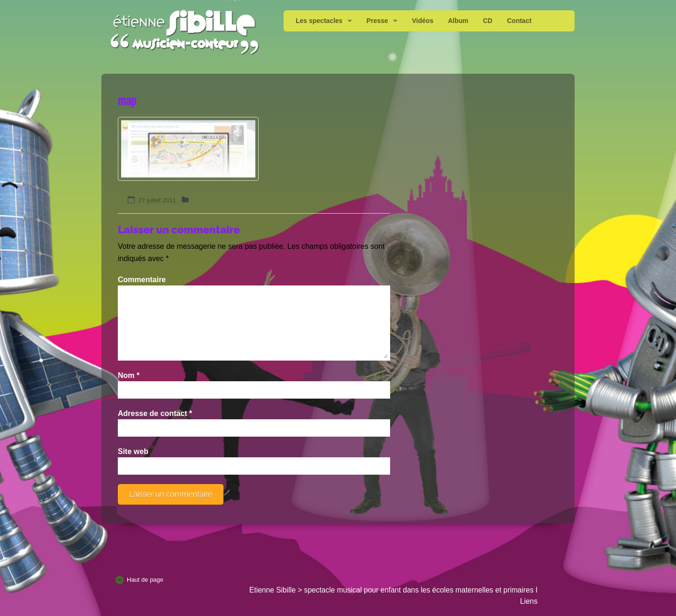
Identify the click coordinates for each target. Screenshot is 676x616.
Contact (519, 21)
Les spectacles (319, 21)
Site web (133, 451)
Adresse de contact (155, 413)
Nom (129, 375)
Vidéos (423, 21)
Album (458, 21)
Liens (529, 601)
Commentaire (142, 280)
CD (488, 21)
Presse (377, 21)
